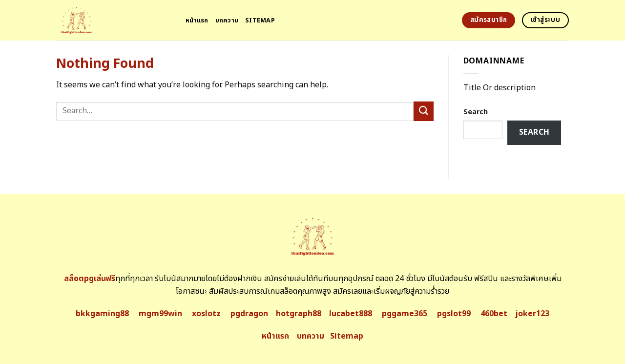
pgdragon (249, 314)
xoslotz (206, 314)
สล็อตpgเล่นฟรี (90, 279)
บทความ (227, 20)
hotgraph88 (299, 314)
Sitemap (260, 20)
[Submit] (423, 111)
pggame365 (405, 314)
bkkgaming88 (102, 314)
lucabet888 (351, 314)
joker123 (532, 314)
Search (476, 112)
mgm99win (160, 314)
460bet (494, 314)
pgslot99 (454, 314)
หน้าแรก (197, 20)
